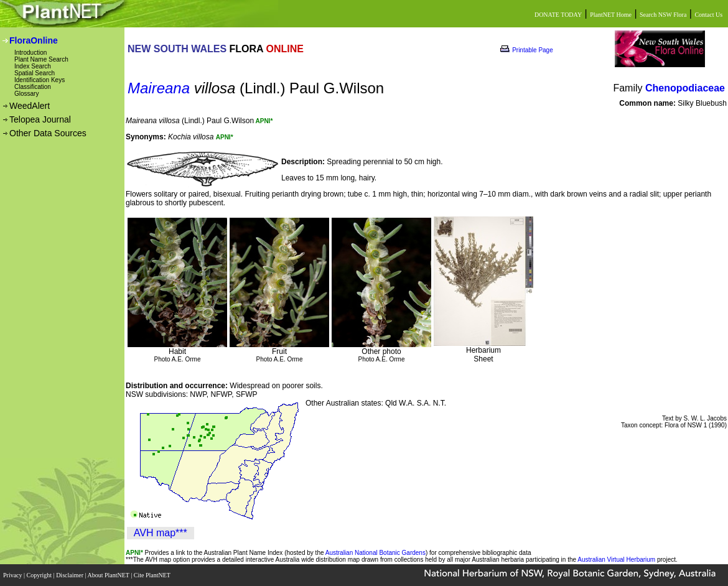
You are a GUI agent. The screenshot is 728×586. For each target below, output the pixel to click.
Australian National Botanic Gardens (376, 553)
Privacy (13, 575)
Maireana (159, 88)
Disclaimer (70, 575)
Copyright (40, 575)
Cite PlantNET (153, 575)
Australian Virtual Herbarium (616, 560)
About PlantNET (109, 575)
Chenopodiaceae (685, 88)
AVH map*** (161, 533)
